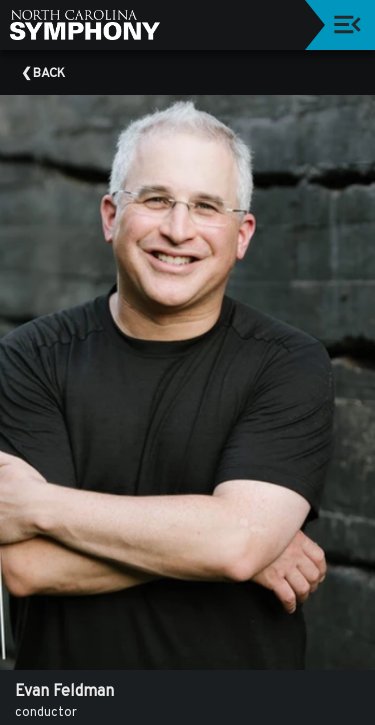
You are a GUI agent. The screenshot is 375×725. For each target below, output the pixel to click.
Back (49, 74)
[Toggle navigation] (347, 24)
